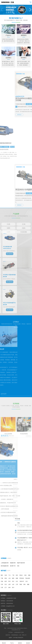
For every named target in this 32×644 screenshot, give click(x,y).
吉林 (9, 587)
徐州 (6, 581)
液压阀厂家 (13, 566)
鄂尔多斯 (28, 578)
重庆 (2, 575)
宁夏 (2, 578)
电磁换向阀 (13, 563)
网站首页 (4, 642)
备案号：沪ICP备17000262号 (16, 638)
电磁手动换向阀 (21, 563)
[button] (30, 10)
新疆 (17, 578)
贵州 (17, 575)
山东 (13, 584)
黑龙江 (21, 575)
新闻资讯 (20, 642)
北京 (27, 581)
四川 (13, 587)
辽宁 (6, 587)
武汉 (13, 581)
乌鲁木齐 (22, 581)
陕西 (13, 578)
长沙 (17, 581)
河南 (24, 584)
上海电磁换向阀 (5, 563)
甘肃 (6, 575)
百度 (18, 566)
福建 (28, 584)
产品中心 (12, 642)
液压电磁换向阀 (5, 566)
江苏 (17, 584)
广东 (9, 575)
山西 (9, 584)
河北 (6, 584)
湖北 (25, 575)
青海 (6, 578)
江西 (2, 587)
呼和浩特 (22, 578)
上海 (9, 578)
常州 (9, 581)
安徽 (21, 584)
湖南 (29, 575)
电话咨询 (28, 642)
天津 (2, 584)
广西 (13, 575)
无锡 (2, 581)
